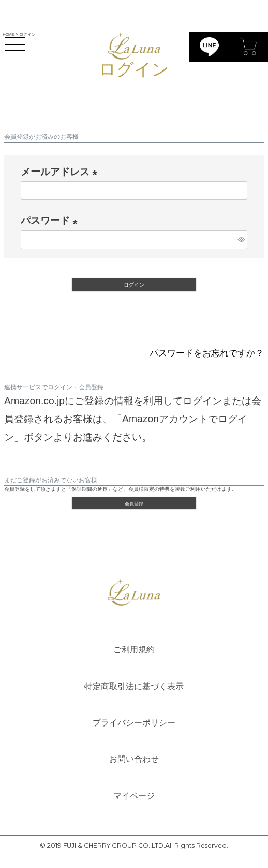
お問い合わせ (134, 769)
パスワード (52, 220)
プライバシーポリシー (134, 730)
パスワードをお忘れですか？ (200, 354)
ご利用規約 (134, 653)
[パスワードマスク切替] (241, 240)
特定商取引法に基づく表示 (134, 692)
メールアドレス (62, 172)
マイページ (134, 806)
